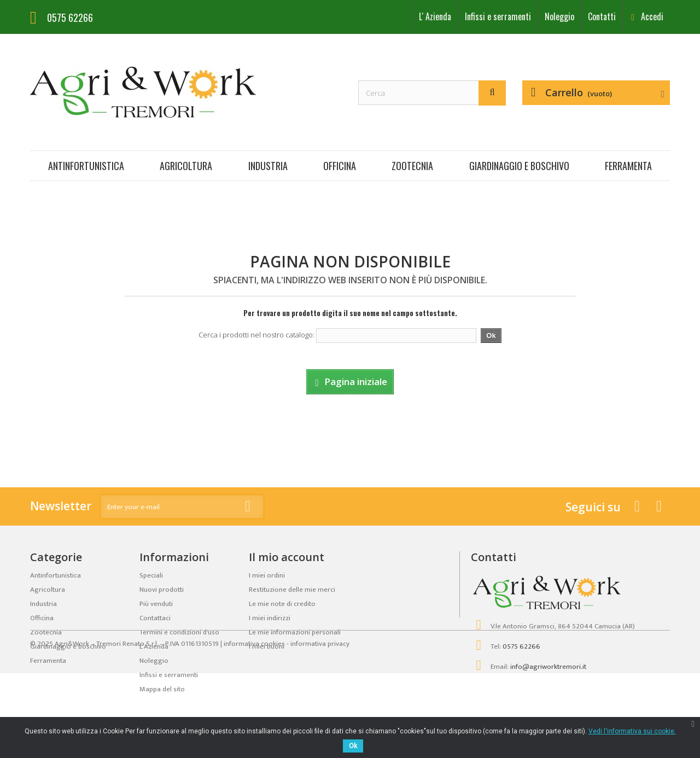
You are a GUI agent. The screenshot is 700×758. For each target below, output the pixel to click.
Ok (353, 746)
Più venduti (156, 604)
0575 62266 (521, 646)
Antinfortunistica (86, 166)
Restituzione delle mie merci (292, 590)
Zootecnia (412, 166)
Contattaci (155, 618)
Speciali (151, 575)
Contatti (602, 16)
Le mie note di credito (282, 604)
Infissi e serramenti (498, 16)
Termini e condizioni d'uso (179, 632)
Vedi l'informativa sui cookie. (632, 731)
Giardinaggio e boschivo (519, 166)
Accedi (651, 16)
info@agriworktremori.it (548, 667)
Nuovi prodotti (162, 590)
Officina (340, 166)
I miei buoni (267, 646)
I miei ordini (267, 575)
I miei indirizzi (270, 618)
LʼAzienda (435, 16)
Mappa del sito (162, 689)
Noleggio (559, 16)
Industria (268, 166)
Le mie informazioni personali (295, 632)
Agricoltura (186, 166)
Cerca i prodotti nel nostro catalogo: (256, 335)
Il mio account (287, 557)
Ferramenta (628, 166)
